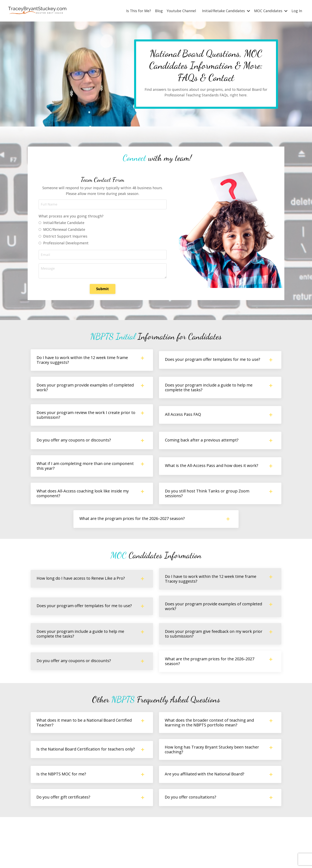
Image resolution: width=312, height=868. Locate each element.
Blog (159, 11)
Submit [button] (103, 292)
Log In (297, 11)
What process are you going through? (72, 218)
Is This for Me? (138, 11)
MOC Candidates (271, 11)
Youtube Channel (181, 11)
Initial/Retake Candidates (226, 11)
